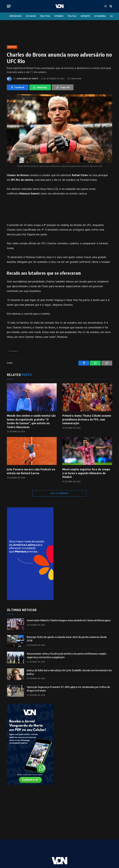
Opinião (59, 16)
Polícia (72, 16)
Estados (31, 16)
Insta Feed (100, 848)
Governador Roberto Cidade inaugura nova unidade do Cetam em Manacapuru (69, 620)
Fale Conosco (49, 848)
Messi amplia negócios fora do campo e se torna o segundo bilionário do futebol (86, 473)
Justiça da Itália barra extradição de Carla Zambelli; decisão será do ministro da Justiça (69, 672)
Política (45, 16)
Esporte (85, 16)
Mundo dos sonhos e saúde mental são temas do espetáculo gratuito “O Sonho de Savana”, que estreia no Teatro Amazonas (31, 421)
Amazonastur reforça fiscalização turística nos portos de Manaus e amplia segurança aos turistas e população (67, 655)
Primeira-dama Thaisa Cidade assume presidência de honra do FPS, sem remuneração (87, 419)
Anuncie (84, 848)
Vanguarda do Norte (27, 79)
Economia (100, 16)
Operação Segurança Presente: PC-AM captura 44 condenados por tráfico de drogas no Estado (68, 689)
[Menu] (9, 6)
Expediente (30, 848)
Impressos (16, 16)
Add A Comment (59, 493)
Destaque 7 (14, 351)
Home (16, 848)
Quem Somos (68, 848)
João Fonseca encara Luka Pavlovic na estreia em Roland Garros (31, 471)
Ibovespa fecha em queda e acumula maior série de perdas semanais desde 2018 (67, 639)
